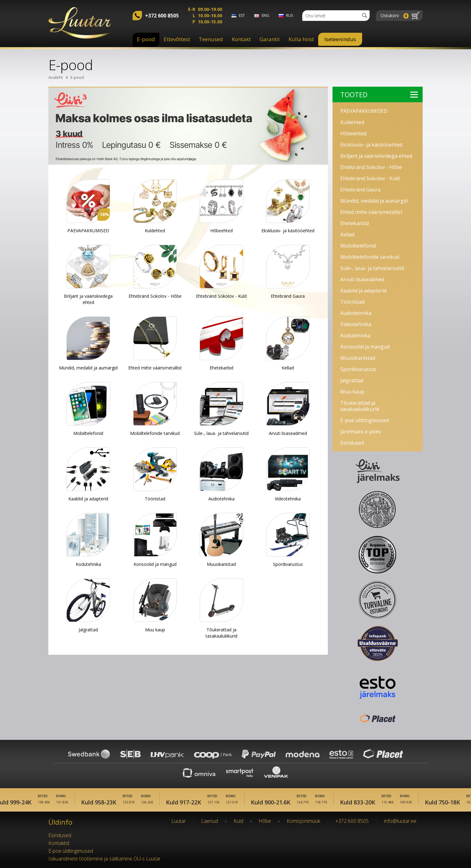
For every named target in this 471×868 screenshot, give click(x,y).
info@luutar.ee (400, 821)
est (242, 15)
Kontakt (241, 39)
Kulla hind (301, 39)
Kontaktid (59, 843)
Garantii (270, 39)
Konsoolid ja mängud (365, 347)
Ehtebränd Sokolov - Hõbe (371, 167)
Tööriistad (352, 302)
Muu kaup (352, 392)
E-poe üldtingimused (364, 420)
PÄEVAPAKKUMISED (364, 111)
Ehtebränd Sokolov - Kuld (370, 178)
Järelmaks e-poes (361, 432)
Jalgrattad (352, 380)
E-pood (146, 39)
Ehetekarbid (354, 223)
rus (289, 15)
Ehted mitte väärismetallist (371, 212)
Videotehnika (356, 324)
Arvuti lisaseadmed (362, 279)
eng (265, 15)
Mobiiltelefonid (358, 246)
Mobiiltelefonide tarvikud (370, 257)
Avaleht (56, 77)
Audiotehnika (356, 313)
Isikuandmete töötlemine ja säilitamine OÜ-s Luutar (104, 859)
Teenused (211, 39)
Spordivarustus (358, 369)
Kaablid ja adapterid (363, 291)
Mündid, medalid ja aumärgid (374, 201)
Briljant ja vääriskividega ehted (376, 156)
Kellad (347, 234)
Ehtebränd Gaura (360, 190)
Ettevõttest (177, 39)
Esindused (352, 443)
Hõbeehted (353, 133)
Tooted (379, 94)
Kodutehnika (355, 335)
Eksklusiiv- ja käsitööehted (371, 145)
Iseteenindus (340, 39)
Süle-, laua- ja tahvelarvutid (372, 268)
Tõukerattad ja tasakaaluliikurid (360, 406)
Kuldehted (352, 122)
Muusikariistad (358, 358)
